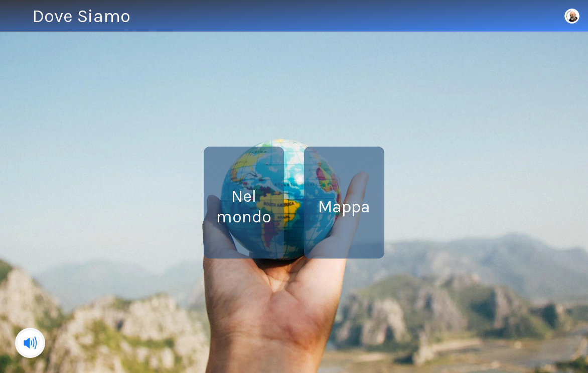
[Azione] (546, 16)
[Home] (572, 16)
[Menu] (16, 16)
